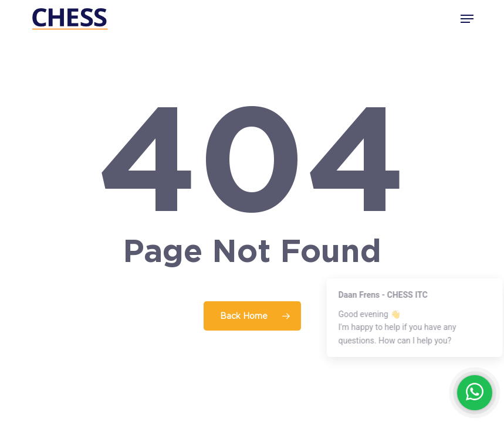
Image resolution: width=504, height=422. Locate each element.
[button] (467, 19)
